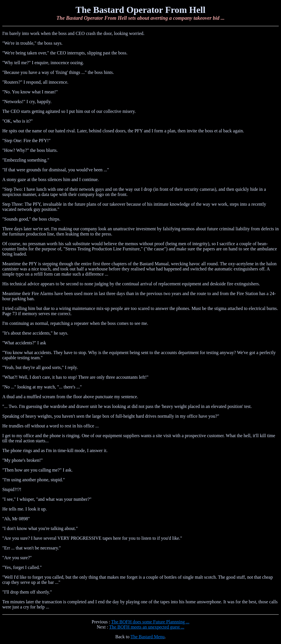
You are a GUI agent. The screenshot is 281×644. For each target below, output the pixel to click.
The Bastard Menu (148, 637)
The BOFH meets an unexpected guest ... (147, 627)
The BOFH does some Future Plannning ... (150, 622)
